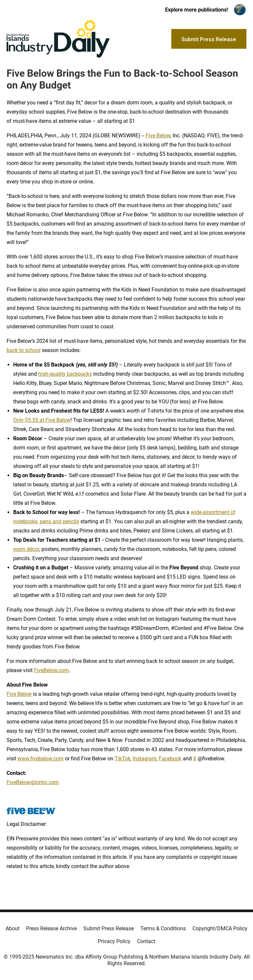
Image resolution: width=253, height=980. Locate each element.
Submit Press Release (109, 928)
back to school (24, 350)
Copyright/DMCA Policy (220, 928)
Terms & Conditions (163, 928)
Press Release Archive (51, 928)
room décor (26, 549)
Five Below (158, 136)
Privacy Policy (114, 941)
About (13, 928)
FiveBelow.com (51, 670)
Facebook (170, 759)
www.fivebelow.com (41, 759)
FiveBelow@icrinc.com (33, 782)
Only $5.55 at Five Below (42, 420)
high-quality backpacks (65, 374)
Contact (146, 941)
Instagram (145, 759)
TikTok (123, 759)
